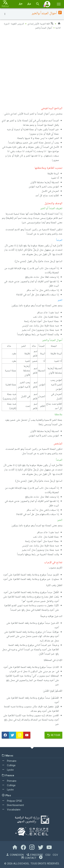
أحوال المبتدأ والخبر (37, 28)
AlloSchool (21, 863)
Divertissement (13, 805)
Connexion (15, 855)
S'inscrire (35, 855)
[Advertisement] (32, 67)
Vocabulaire (11, 809)
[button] (47, 4)
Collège (9, 765)
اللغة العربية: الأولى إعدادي (40, 24)
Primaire (9, 761)
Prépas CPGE (12, 801)
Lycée (8, 770)
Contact (29, 858)
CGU (48, 855)
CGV (55, 855)
